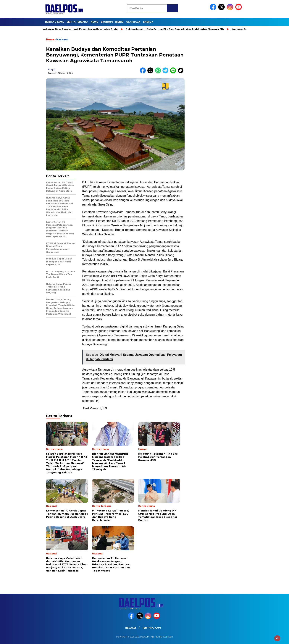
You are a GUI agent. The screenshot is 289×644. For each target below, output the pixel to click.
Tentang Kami (151, 628)
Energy (148, 22)
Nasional (62, 39)
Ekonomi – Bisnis (112, 22)
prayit (52, 69)
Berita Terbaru (77, 22)
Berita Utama (54, 22)
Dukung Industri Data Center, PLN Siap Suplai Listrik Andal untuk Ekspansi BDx (176, 29)
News (94, 22)
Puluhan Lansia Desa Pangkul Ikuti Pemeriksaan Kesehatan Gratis (78, 29)
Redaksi (131, 628)
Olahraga (133, 22)
